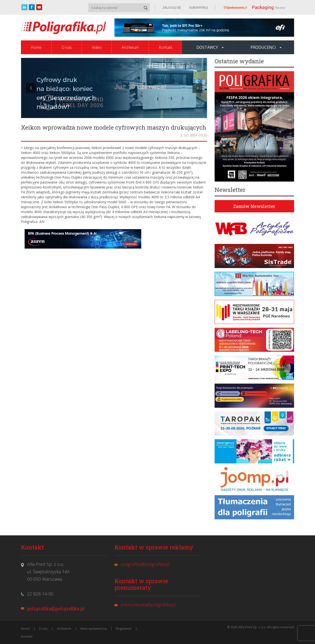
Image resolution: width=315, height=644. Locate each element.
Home (36, 47)
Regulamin (124, 628)
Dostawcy (210, 47)
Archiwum (130, 47)
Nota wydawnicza (94, 628)
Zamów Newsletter (254, 206)
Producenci (266, 47)
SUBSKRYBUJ (198, 7)
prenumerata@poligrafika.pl (148, 605)
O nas (67, 47)
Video (97, 47)
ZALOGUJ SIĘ (172, 7)
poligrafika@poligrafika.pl (56, 609)
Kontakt (165, 47)
